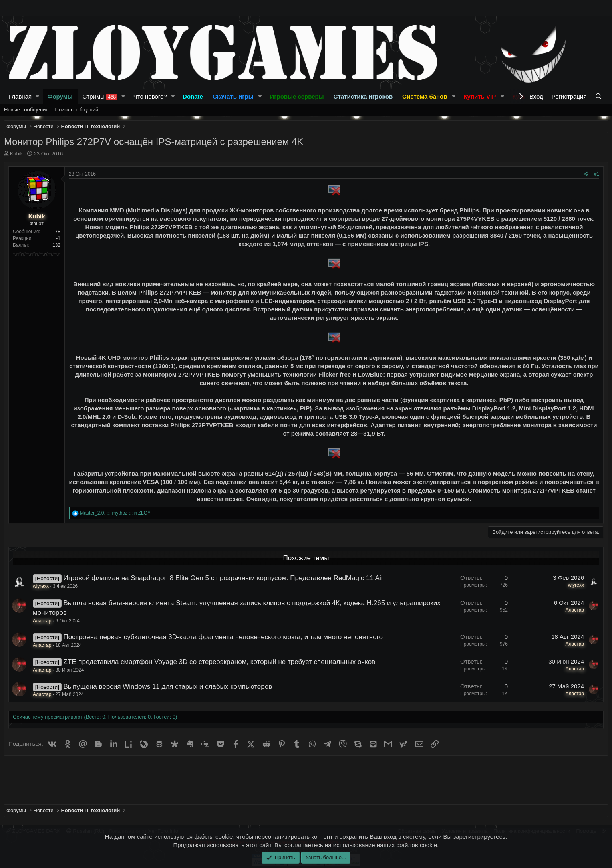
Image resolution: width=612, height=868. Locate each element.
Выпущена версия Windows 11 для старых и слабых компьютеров (168, 687)
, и (115, 513)
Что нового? (150, 96)
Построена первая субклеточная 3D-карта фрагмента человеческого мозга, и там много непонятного (223, 637)
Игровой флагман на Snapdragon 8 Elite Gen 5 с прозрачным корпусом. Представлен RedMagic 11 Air (223, 578)
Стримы (100, 97)
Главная (20, 96)
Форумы (60, 96)
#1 (597, 174)
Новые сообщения (26, 110)
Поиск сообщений (77, 110)
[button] (38, 96)
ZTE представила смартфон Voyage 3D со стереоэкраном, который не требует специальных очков (219, 662)
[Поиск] (599, 96)
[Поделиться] (586, 174)
